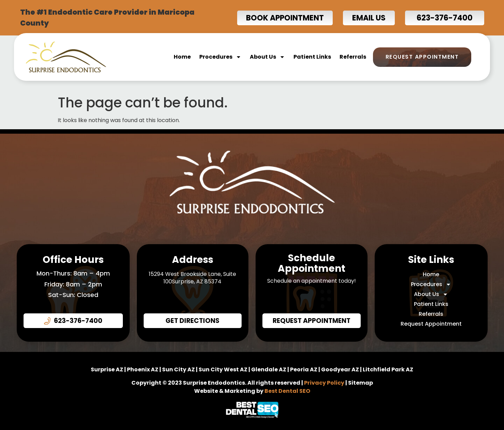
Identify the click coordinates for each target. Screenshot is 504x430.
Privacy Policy (324, 383)
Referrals (353, 57)
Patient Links (312, 57)
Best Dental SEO (287, 391)
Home (182, 57)
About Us (267, 57)
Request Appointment (422, 57)
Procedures (220, 57)
